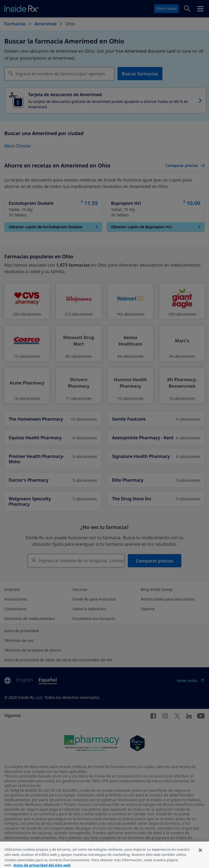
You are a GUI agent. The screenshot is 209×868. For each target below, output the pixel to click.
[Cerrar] (200, 855)
